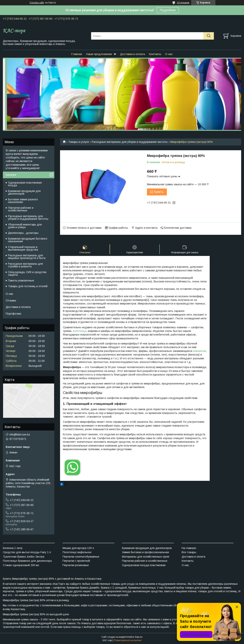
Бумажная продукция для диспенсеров (24, 192)
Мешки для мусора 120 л (78, 548)
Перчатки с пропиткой (76, 561)
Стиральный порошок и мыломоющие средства (23, 248)
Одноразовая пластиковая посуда (25, 184)
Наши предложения (99, 54)
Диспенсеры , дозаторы (23, 233)
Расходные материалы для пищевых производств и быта (27, 257)
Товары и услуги (79, 142)
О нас (169, 54)
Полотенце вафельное (77, 552)
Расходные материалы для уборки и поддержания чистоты (130, 142)
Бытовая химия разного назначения (23, 201)
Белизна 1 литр (13, 548)
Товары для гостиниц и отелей (28, 286)
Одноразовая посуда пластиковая (144, 565)
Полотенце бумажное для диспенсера (27, 561)
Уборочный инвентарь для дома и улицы (25, 226)
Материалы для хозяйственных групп (146, 557)
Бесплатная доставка (178, 228)
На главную (189, 548)
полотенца (80, 331)
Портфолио (14, 314)
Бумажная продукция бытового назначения (28, 240)
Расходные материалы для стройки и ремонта (25, 265)
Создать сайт (37, 3)
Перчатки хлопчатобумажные (81, 557)
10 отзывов (183, 3)
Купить (159, 192)
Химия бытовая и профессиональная (145, 552)
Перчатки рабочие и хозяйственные (21, 209)
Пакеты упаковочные (21, 280)
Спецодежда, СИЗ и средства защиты (27, 273)
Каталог (11, 175)
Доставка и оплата (132, 54)
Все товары (189, 552)
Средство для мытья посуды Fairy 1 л (27, 552)
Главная (77, 54)
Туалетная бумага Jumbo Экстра (24, 557)
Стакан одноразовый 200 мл (21, 565)
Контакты (155, 54)
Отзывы (11, 300)
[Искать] (209, 36)
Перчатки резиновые (76, 565)
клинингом (199, 351)
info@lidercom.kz (20, 435)
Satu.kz (139, 637)
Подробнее (168, 10)
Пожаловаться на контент (128, 640)
